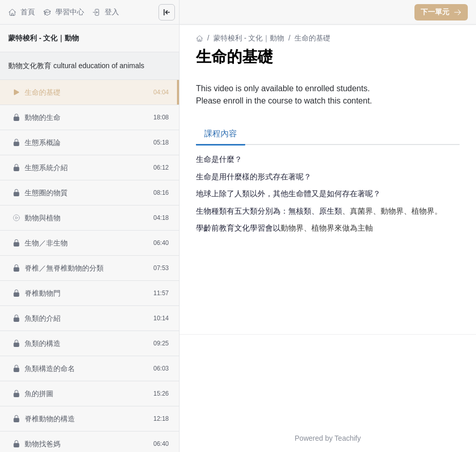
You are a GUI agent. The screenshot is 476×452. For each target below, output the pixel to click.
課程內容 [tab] (221, 133)
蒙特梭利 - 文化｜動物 (44, 38)
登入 (106, 12)
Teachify (348, 438)
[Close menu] (167, 12)
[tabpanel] (328, 207)
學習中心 (64, 12)
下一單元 (441, 12)
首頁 (22, 12)
